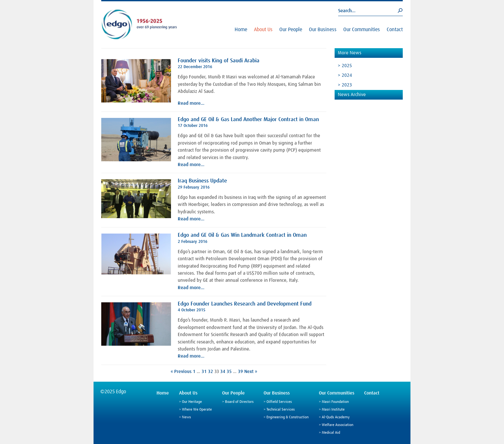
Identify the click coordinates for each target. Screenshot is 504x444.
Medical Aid (331, 433)
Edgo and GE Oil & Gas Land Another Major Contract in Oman (248, 120)
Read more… (191, 103)
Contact (395, 30)
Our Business (323, 30)
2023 (347, 85)
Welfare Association (337, 425)
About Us (263, 30)
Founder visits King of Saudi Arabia (219, 61)
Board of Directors (239, 402)
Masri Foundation (335, 402)
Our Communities (362, 30)
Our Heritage (192, 402)
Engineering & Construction (288, 417)
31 (204, 372)
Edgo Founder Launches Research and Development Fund (245, 304)
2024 (347, 75)
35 (229, 372)
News (186, 417)
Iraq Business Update (202, 181)
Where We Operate (197, 410)
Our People (291, 30)
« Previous (181, 372)
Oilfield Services (279, 402)
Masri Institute (333, 410)
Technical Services (281, 410)
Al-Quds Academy (336, 417)
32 (211, 372)
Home (241, 30)
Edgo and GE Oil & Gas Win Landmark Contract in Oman (242, 235)
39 (240, 372)
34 (223, 372)
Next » (251, 372)
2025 (347, 66)
